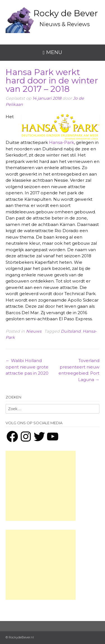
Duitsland (71, 331)
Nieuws (34, 331)
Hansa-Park (61, 142)
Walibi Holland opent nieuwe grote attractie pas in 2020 (27, 367)
